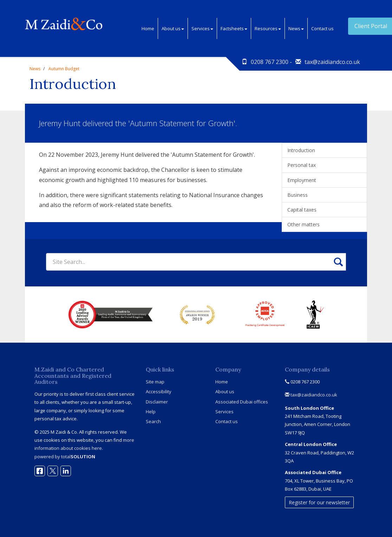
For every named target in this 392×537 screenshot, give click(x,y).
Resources (268, 28)
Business (298, 195)
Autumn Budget (64, 69)
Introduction (301, 150)
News (296, 28)
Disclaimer (157, 402)
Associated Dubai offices (242, 402)
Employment (302, 180)
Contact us (322, 28)
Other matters (303, 224)
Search (153, 421)
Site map (155, 382)
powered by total (65, 457)
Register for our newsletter (319, 502)
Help (151, 412)
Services (202, 28)
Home (148, 28)
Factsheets (234, 28)
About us (173, 28)
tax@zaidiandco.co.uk (332, 62)
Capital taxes (302, 210)
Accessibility (159, 392)
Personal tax (302, 165)
